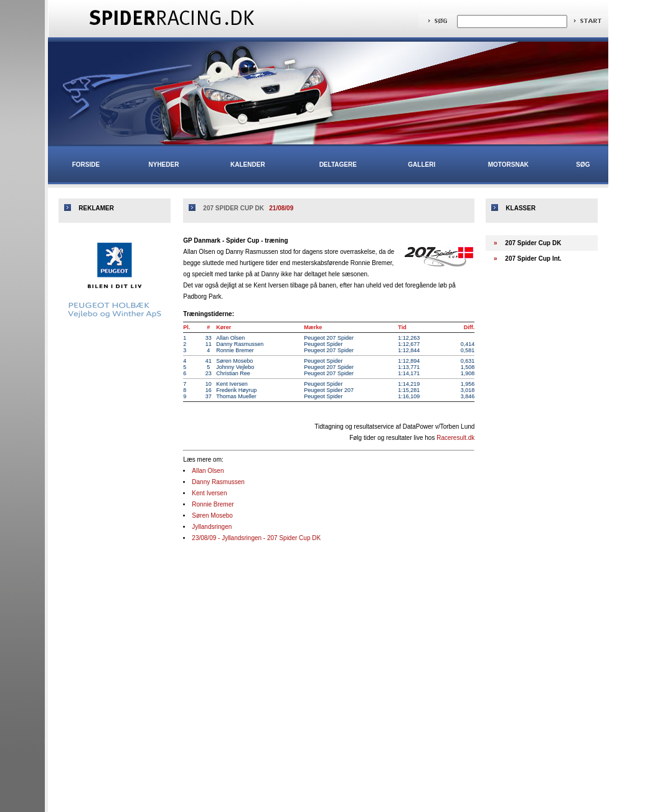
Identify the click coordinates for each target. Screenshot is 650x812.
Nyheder (164, 165)
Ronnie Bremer (213, 504)
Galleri (422, 165)
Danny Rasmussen (218, 482)
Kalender (248, 165)
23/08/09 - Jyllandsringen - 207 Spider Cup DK (256, 538)
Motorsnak (508, 165)
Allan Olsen (208, 471)
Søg (583, 165)
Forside (86, 165)
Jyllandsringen (212, 527)
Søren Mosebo (212, 516)
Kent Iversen (209, 493)
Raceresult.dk (455, 438)
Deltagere (338, 165)
